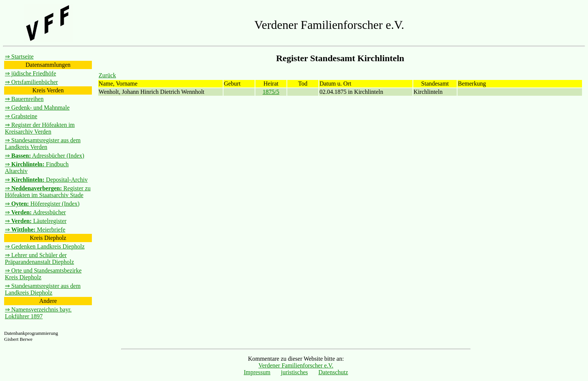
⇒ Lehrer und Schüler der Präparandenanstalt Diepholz (39, 258)
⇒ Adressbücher (35, 212)
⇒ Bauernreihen (24, 99)
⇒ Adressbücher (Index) (45, 156)
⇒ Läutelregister (36, 221)
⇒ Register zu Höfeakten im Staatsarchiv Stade (48, 192)
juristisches (294, 372)
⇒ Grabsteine (21, 116)
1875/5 (271, 92)
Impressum (257, 372)
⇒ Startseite (19, 56)
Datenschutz (333, 372)
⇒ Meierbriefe (35, 230)
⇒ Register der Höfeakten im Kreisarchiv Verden (40, 128)
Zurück (107, 75)
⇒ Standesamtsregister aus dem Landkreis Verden (43, 144)
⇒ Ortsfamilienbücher (31, 82)
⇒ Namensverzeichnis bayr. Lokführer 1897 (38, 313)
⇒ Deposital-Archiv (46, 180)
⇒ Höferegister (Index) (42, 204)
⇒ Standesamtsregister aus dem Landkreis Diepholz (43, 289)
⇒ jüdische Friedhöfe (31, 73)
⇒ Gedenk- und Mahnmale (37, 108)
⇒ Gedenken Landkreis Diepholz (45, 246)
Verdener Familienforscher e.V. (296, 365)
